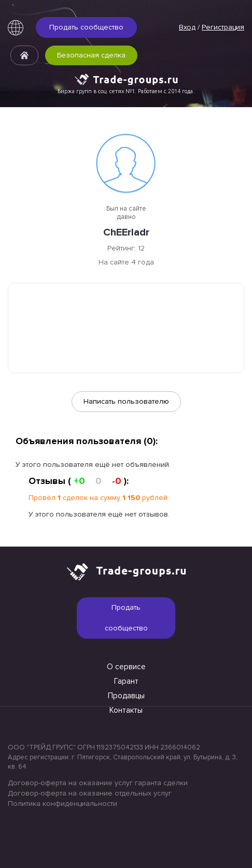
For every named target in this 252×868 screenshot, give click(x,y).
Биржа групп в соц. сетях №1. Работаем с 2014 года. (126, 91)
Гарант (126, 681)
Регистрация (223, 27)
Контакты (126, 710)
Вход (187, 27)
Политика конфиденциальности (62, 804)
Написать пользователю (126, 401)
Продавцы (126, 696)
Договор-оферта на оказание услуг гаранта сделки (98, 783)
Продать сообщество (86, 27)
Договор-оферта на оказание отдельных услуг (90, 793)
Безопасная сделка (91, 55)
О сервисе (126, 667)
